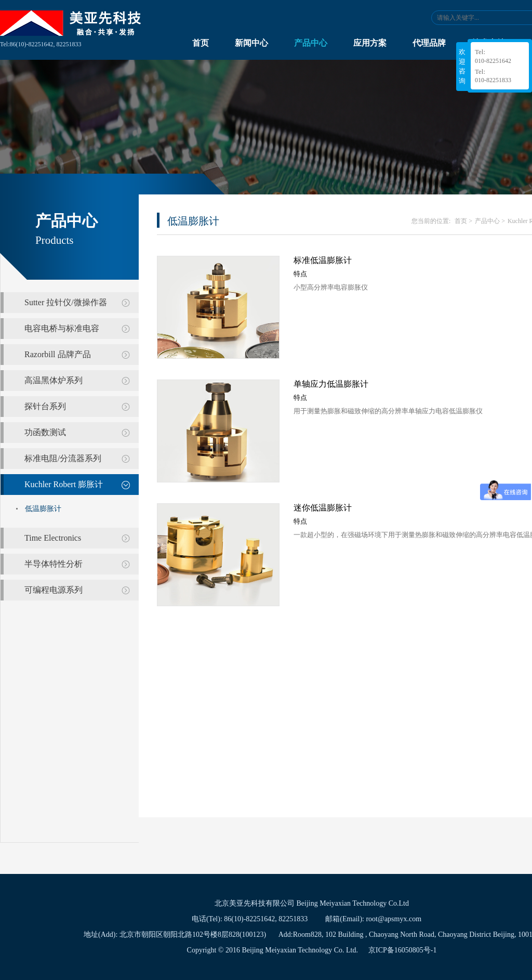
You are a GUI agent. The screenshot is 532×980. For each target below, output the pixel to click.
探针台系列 (45, 406)
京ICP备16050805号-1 (402, 950)
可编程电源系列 (54, 590)
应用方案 (370, 43)
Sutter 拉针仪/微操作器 (66, 302)
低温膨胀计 (43, 509)
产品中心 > (490, 221)
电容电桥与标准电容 (62, 328)
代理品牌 (429, 43)
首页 (201, 43)
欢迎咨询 (462, 66)
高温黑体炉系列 (54, 380)
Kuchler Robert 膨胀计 (64, 484)
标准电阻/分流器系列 (63, 458)
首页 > (463, 221)
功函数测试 (45, 432)
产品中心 (311, 43)
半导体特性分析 (54, 564)
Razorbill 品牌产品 (58, 354)
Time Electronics (53, 538)
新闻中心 (251, 43)
